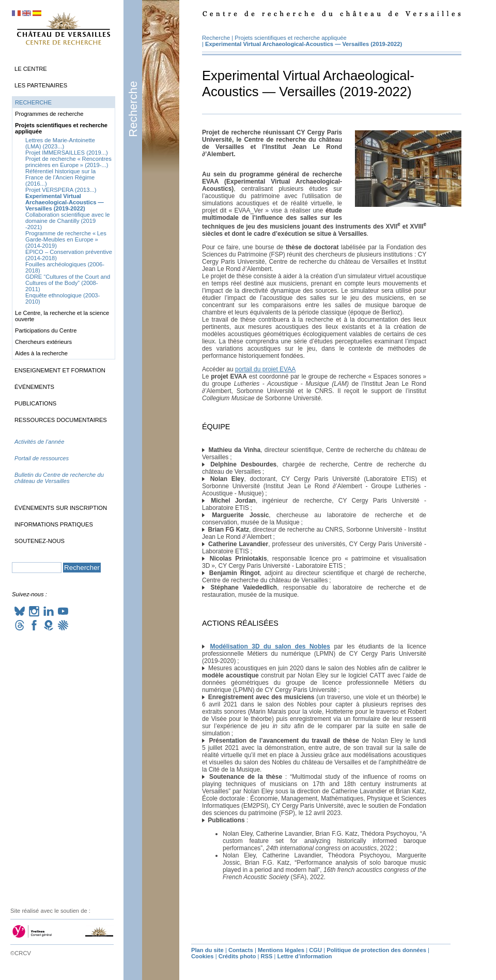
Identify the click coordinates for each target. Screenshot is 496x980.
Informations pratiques (54, 524)
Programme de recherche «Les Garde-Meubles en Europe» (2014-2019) (66, 239)
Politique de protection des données (376, 950)
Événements (34, 387)
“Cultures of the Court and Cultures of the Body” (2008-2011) (68, 283)
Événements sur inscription (61, 508)
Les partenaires (41, 85)
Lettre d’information (305, 956)
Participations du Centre (46, 330)
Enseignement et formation (60, 370)
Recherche (133, 109)
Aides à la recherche (41, 353)
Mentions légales (281, 950)
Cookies (203, 956)
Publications (35, 403)
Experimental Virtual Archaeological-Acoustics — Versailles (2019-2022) (304, 44)
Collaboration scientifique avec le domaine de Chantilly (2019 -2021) (68, 221)
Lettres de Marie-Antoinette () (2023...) (60, 143)
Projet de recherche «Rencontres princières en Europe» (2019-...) (68, 162)
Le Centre (31, 69)
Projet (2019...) (67, 153)
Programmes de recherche (49, 114)
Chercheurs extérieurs (43, 342)
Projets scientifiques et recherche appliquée (290, 38)
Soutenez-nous (40, 541)
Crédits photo (237, 956)
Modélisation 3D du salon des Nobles (270, 646)
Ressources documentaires (61, 420)
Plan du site (207, 950)
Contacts (241, 950)
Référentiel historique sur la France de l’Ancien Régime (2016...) (60, 177)
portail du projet (265, 369)
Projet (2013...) (61, 190)
